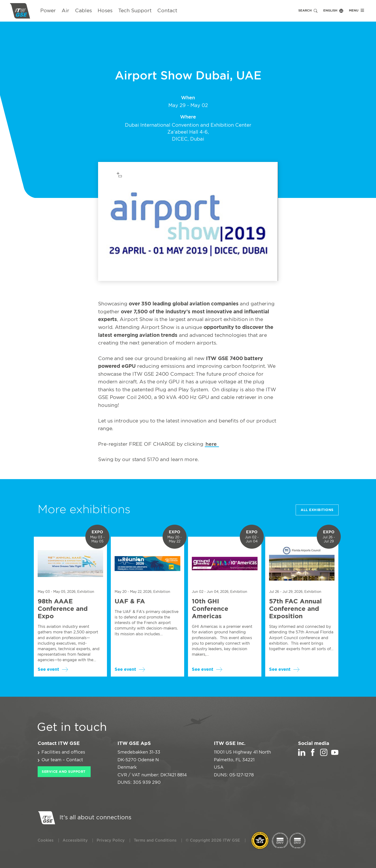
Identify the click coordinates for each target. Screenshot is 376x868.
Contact (167, 11)
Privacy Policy (111, 840)
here (212, 444)
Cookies (46, 840)
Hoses (105, 11)
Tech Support (135, 11)
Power (48, 11)
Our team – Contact (62, 760)
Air (65, 11)
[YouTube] (335, 755)
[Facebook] (313, 755)
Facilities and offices (63, 752)
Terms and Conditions (155, 840)
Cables (83, 11)
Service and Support (64, 772)
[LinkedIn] (302, 755)
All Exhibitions (317, 510)
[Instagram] (324, 755)
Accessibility (75, 840)
